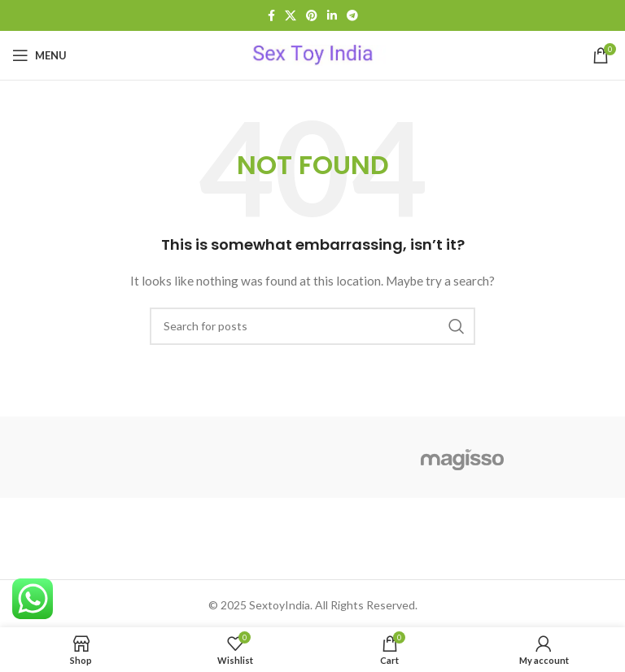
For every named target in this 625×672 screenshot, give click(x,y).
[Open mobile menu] (39, 55)
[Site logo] (313, 54)
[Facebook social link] (271, 16)
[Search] (312, 326)
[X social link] (291, 16)
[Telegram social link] (352, 16)
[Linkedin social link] (332, 16)
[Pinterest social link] (312, 16)
